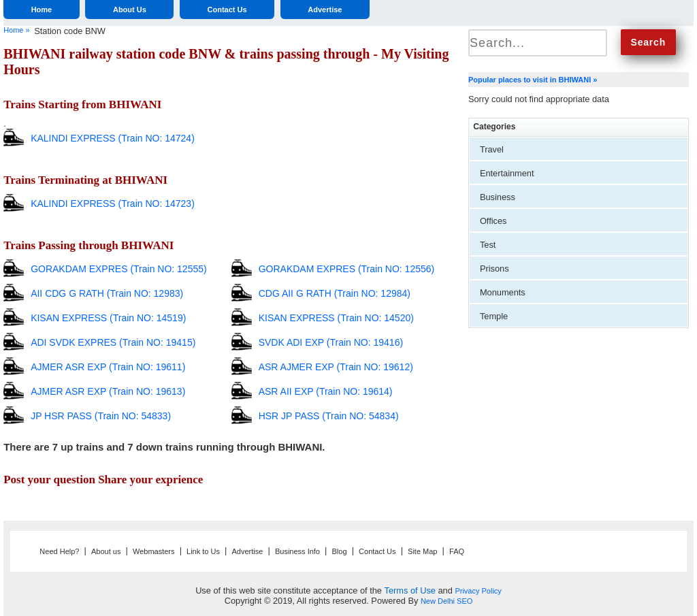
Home (42, 10)
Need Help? (59, 551)
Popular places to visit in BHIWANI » (533, 80)
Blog (340, 551)
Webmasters (154, 551)
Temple (494, 316)
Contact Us (227, 10)
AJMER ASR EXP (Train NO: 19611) (108, 367)
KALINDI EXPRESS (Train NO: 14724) (113, 138)
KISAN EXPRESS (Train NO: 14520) (336, 318)
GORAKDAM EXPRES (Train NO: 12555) (119, 269)
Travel (492, 149)
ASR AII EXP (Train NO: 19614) (326, 391)
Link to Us (203, 551)
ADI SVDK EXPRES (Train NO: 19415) (113, 342)
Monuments (503, 292)
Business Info (297, 551)
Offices (493, 221)
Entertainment (507, 173)
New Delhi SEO (447, 601)
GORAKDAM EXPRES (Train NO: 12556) (347, 269)
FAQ (457, 551)
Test (488, 245)
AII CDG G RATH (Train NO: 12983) (107, 293)
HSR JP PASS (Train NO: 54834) (329, 416)
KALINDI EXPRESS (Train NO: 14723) (113, 204)
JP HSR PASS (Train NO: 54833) (101, 416)
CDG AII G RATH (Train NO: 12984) (335, 293)
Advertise (325, 10)
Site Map (422, 551)
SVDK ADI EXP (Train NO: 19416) (331, 342)
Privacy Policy (478, 591)
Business (498, 197)
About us (106, 551)
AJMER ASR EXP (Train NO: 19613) (108, 391)
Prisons (495, 269)
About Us (130, 10)
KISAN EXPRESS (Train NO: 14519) (108, 318)
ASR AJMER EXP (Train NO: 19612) (336, 367)
